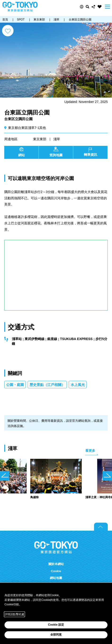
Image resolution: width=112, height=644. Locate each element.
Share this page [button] (93, 7)
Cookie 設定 (56, 625)
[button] (82, 7)
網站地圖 (56, 578)
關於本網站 (56, 564)
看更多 (90, 451)
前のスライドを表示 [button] (5, 476)
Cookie (56, 571)
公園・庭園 (15, 385)
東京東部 (40, 139)
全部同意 (56, 635)
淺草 (57, 139)
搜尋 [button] (88, 7)
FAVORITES (100, 7)
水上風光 (78, 385)
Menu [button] (108, 7)
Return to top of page (101, 527)
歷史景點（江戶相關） (47, 385)
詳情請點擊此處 (14, 614)
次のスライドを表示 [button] (107, 476)
